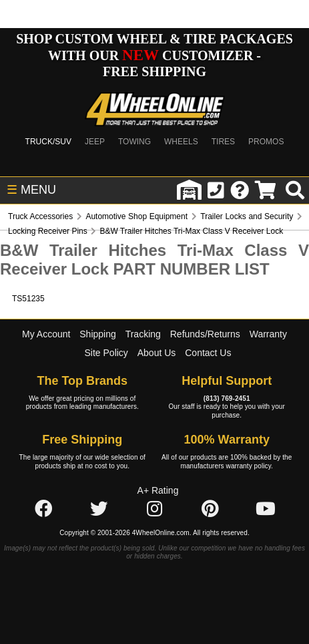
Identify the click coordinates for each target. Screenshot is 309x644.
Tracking (143, 334)
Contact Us (208, 353)
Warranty (268, 334)
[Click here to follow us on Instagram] (154, 509)
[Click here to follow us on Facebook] (43, 509)
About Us (157, 353)
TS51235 (28, 299)
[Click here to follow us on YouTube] (266, 509)
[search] (295, 190)
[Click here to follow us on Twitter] (99, 509)
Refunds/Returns (205, 334)
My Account (46, 334)
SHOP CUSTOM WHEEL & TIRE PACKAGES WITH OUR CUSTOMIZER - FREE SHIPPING (154, 55)
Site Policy (106, 353)
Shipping (98, 334)
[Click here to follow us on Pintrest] (210, 509)
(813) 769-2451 (227, 398)
